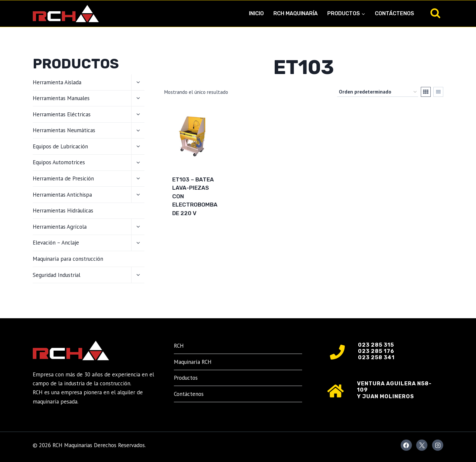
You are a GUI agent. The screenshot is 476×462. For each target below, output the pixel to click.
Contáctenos (395, 13)
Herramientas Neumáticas (64, 130)
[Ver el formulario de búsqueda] (435, 14)
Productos (186, 378)
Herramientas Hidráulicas (63, 211)
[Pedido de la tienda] (378, 92)
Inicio (256, 13)
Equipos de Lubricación (60, 146)
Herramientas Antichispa (62, 195)
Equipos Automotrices (59, 162)
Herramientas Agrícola (60, 227)
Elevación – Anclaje (56, 243)
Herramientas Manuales (61, 98)
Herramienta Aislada (57, 82)
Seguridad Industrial (57, 275)
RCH (179, 346)
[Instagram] (438, 445)
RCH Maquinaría (296, 13)
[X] (422, 445)
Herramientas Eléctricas (62, 114)
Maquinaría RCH (193, 362)
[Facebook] (406, 445)
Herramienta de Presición (63, 178)
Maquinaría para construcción (68, 259)
